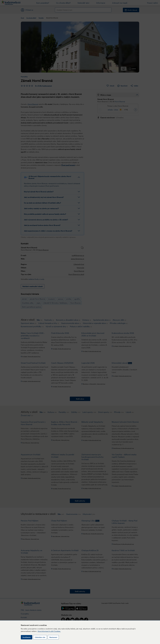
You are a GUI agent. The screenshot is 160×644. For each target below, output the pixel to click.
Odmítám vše (40, 637)
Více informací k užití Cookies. (49, 631)
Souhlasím (27, 637)
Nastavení (53, 637)
